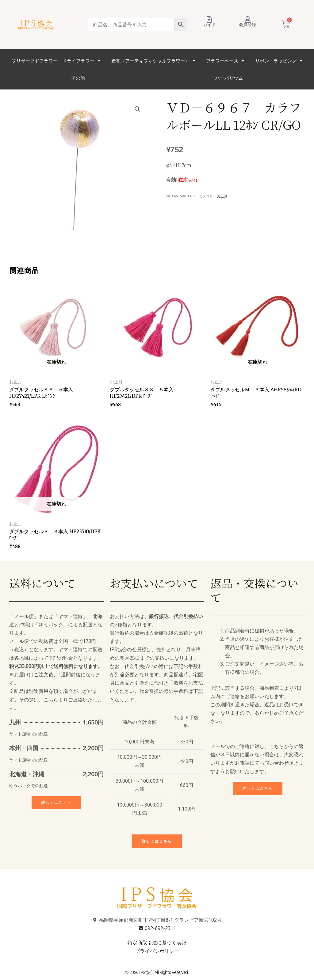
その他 (78, 78)
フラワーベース (225, 61)
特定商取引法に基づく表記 (157, 943)
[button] (137, 109)
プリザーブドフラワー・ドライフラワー (56, 61)
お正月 (222, 196)
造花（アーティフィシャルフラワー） (153, 61)
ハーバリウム (229, 78)
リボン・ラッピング (279, 61)
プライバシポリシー (157, 951)
